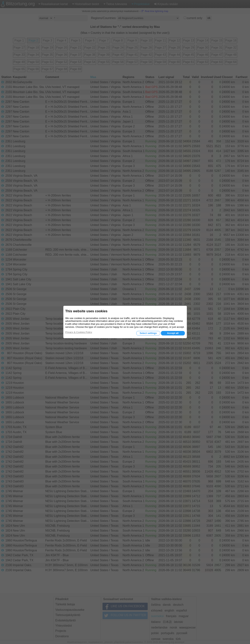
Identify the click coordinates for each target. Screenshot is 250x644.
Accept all (173, 333)
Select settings (148, 333)
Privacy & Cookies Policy (79, 332)
